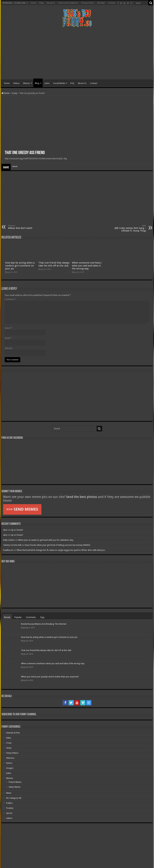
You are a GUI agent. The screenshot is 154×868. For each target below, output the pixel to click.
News (9, 793)
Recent (7, 617)
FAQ (72, 83)
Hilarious (10, 758)
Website (8, 348)
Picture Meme (15, 782)
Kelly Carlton (9, 540)
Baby (9, 738)
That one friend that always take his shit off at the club (54, 264)
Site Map (101, 3)
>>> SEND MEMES (22, 509)
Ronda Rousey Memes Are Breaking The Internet (44, 624)
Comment (10, 299)
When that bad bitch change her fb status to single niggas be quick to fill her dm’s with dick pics (61, 550)
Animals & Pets (13, 733)
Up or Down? (17, 530)
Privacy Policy (88, 3)
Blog (41, 3)
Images (10, 768)
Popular (18, 617)
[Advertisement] (77, 53)
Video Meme (15, 787)
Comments (31, 617)
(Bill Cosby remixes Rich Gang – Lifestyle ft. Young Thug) (129, 228)
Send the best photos (82, 497)
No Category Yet (14, 798)
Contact (112, 3)
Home (33, 3)
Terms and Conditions (68, 3)
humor (9, 763)
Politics (9, 803)
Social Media (59, 83)
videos (9, 818)
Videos (16, 83)
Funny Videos (12, 753)
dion (5, 530)
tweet (15, 166)
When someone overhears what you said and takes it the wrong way (87, 266)
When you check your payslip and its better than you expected (50, 677)
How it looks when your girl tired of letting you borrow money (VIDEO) (58, 545)
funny (9, 748)
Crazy (14, 93)
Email (8, 338)
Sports (9, 813)
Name (8, 328)
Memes (27, 83)
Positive (10, 808)
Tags (42, 617)
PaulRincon (8, 550)
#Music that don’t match (25, 227)
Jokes (47, 83)
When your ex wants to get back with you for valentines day (46, 540)
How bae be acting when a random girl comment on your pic (20, 266)
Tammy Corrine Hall (12, 545)
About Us (51, 3)
